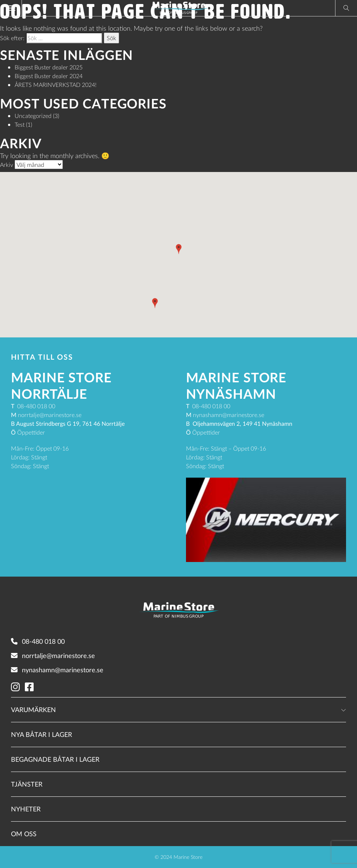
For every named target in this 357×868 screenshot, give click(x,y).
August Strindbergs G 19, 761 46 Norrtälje (70, 423)
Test (20, 124)
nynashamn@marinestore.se (57, 670)
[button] (179, 249)
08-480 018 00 (38, 641)
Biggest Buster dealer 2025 (49, 67)
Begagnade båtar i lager (55, 759)
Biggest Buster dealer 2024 (49, 76)
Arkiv (7, 165)
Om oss (24, 834)
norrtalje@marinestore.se (53, 655)
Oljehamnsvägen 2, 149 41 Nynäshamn (242, 423)
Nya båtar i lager (41, 734)
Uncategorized (33, 116)
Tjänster (27, 784)
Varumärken (33, 710)
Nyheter (26, 809)
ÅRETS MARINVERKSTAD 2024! (56, 85)
